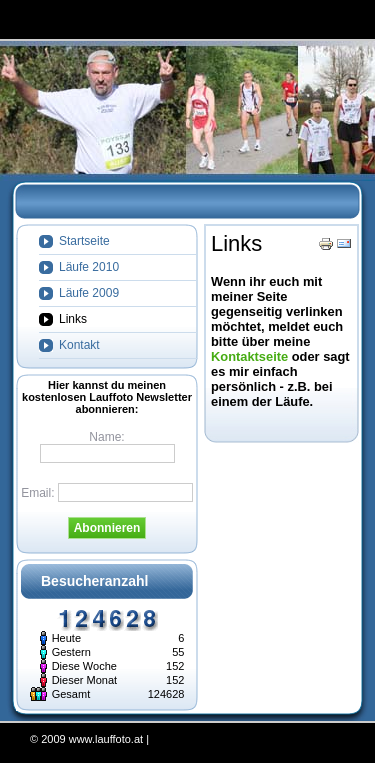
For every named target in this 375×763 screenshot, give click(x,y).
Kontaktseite (249, 356)
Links (236, 243)
